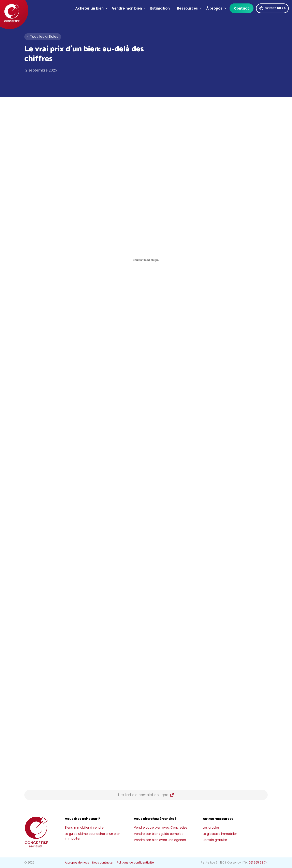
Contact (242, 8)
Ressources (190, 8)
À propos (217, 8)
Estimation (160, 8)
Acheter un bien (92, 8)
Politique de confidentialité (135, 863)
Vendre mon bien (129, 8)
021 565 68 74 (275, 8)
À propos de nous (77, 863)
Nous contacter (103, 863)
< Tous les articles (43, 37)
